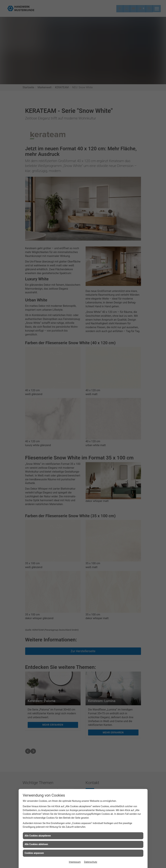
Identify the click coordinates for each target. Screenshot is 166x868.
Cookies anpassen (34, 853)
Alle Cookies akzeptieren (38, 836)
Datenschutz (91, 862)
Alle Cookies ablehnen (36, 844)
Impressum (75, 862)
